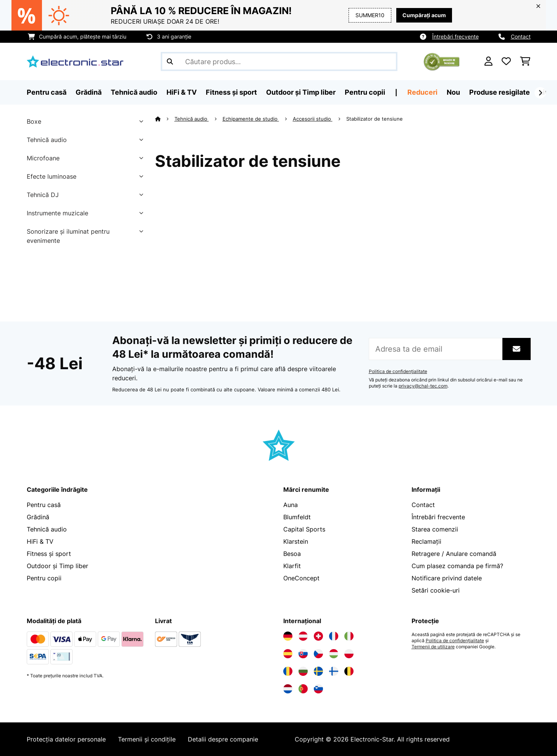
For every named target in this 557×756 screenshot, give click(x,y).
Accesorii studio (313, 119)
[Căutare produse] (279, 61)
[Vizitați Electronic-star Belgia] (349, 671)
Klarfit (292, 566)
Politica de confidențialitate (398, 372)
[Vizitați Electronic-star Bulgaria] (303, 671)
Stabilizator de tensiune (375, 119)
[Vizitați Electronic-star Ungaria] (334, 654)
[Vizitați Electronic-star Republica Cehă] (318, 654)
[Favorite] (506, 61)
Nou (453, 92)
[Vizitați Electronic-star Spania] (288, 654)
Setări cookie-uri (436, 590)
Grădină (38, 517)
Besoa (292, 554)
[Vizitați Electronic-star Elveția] (318, 636)
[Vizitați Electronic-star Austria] (303, 636)
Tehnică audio (47, 140)
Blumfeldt (297, 517)
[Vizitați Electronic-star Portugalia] (303, 689)
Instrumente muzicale (57, 213)
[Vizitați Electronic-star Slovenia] (318, 689)
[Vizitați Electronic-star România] (288, 671)
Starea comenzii (435, 529)
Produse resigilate (500, 92)
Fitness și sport (49, 554)
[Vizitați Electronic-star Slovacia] (303, 654)
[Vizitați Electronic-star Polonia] (349, 654)
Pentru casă (44, 505)
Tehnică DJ (43, 195)
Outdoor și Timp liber (57, 566)
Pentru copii (44, 578)
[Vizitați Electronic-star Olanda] (288, 689)
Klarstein (296, 541)
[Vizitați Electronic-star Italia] (349, 636)
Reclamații (426, 541)
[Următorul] (540, 93)
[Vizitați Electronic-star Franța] (334, 636)
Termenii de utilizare (433, 647)
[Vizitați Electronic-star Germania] (288, 636)
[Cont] (488, 61)
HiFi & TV (40, 541)
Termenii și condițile (147, 739)
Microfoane (43, 158)
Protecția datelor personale (66, 739)
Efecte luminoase (52, 176)
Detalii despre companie (223, 739)
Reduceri (422, 92)
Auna (291, 505)
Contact (521, 36)
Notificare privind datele (447, 578)
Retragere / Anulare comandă (454, 554)
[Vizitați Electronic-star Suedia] (318, 671)
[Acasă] (165, 119)
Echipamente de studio (251, 119)
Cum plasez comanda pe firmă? (457, 566)
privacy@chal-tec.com (423, 386)
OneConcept (301, 578)
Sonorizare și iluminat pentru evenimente (68, 236)
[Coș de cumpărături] (525, 61)
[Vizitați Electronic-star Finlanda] (334, 671)
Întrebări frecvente (455, 36)
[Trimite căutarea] (170, 61)
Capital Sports (304, 529)
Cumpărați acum (424, 15)
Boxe (34, 121)
